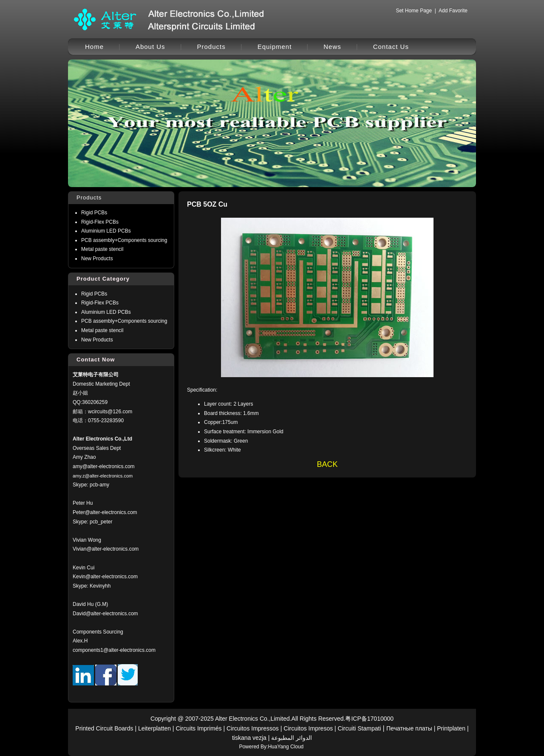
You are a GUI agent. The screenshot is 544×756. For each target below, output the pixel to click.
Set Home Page (414, 11)
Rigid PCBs (94, 213)
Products (211, 47)
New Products (97, 259)
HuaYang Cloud (286, 747)
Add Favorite (453, 11)
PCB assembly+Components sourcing (124, 240)
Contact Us (391, 47)
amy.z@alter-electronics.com (103, 476)
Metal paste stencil (102, 249)
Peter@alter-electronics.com (105, 512)
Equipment (275, 47)
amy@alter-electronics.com (104, 466)
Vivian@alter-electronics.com (106, 549)
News (332, 47)
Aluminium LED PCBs (106, 231)
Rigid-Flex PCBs (100, 222)
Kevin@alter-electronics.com (105, 577)
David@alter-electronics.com (105, 614)
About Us (150, 47)
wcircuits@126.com (110, 412)
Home (94, 47)
